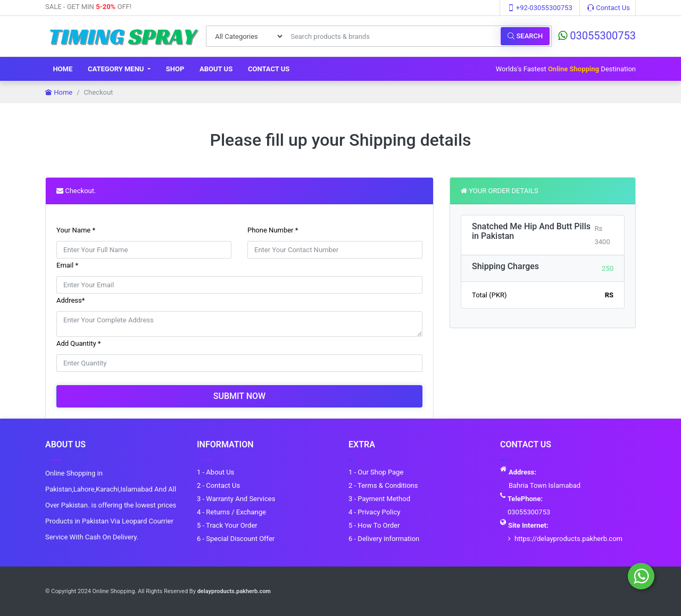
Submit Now (239, 396)
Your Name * (76, 230)
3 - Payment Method (379, 499)
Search (525, 36)
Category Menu (117, 69)
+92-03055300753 (540, 8)
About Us (216, 69)
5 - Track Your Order (227, 525)
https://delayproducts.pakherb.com (568, 539)
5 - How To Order (374, 525)
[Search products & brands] (393, 36)
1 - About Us (215, 472)
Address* (70, 300)
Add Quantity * (78, 343)
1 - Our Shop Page (376, 472)
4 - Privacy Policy (374, 512)
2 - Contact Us (218, 485)
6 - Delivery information (384, 539)
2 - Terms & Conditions (383, 485)
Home (63, 69)
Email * (67, 265)
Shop (175, 69)
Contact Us (609, 8)
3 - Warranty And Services (236, 499)
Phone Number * (273, 230)
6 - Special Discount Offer (236, 539)
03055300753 (597, 36)
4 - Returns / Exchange (231, 512)
